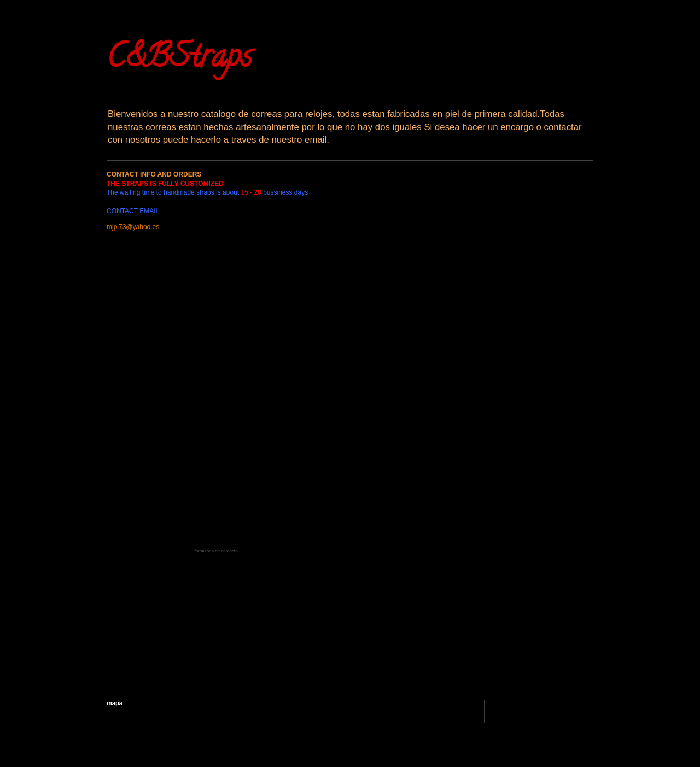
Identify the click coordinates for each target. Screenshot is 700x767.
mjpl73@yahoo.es (133, 227)
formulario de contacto (216, 551)
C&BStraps (179, 60)
